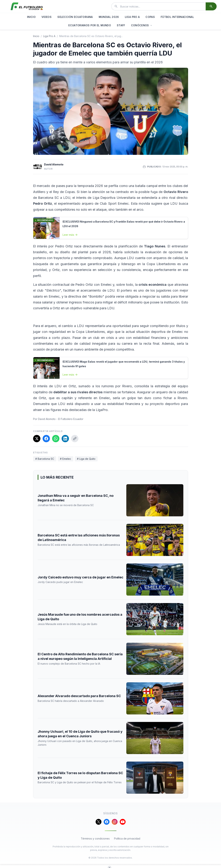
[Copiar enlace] (75, 439)
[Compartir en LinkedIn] (65, 439)
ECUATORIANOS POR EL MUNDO (90, 25)
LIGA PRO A (132, 17)
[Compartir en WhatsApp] (56, 439)
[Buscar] (211, 6)
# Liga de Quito (86, 459)
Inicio (36, 36)
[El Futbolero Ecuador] (27, 6)
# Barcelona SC (45, 459)
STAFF (121, 25)
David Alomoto (54, 164)
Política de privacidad (127, 839)
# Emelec (66, 459)
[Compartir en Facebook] (46, 439)
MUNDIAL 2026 (109, 17)
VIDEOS (47, 17)
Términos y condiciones (95, 839)
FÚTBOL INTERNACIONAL (177, 17)
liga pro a (49, 36)
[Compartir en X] (37, 439)
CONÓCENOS (142, 25)
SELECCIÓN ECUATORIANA (75, 17)
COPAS (150, 17)
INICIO (31, 17)
